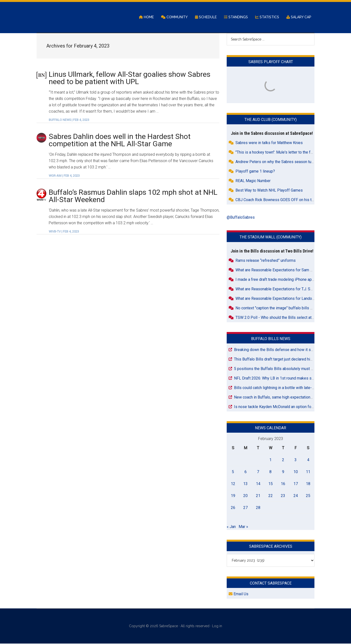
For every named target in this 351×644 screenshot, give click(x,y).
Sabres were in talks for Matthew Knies (269, 143)
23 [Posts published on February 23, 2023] (283, 496)
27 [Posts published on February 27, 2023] (245, 508)
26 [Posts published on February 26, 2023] (233, 508)
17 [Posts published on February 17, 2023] (296, 484)
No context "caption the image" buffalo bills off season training (289, 308)
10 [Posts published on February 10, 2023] (296, 472)
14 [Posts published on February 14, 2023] (258, 484)
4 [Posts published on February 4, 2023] (308, 460)
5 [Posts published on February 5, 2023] (233, 472)
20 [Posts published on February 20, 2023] (245, 496)
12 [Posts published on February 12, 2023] (233, 484)
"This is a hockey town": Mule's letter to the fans (276, 153)
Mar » (243, 527)
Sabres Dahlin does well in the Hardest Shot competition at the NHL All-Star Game (120, 140)
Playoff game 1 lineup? (255, 172)
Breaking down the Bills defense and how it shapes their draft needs (292, 350)
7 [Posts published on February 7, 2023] (258, 472)
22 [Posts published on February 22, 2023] (271, 496)
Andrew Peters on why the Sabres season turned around (283, 162)
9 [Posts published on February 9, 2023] (283, 472)
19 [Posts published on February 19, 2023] (233, 496)
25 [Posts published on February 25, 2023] (308, 496)
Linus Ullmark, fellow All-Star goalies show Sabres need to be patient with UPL (130, 78)
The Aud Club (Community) (271, 120)
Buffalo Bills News (271, 339)
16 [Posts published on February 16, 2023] (283, 484)
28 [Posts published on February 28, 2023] (258, 508)
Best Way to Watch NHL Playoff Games (269, 191)
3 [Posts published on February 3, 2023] (296, 460)
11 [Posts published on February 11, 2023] (308, 472)
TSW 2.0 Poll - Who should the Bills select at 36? (277, 318)
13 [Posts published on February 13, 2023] (245, 484)
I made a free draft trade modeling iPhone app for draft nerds (288, 280)
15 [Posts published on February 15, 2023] (271, 484)
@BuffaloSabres (241, 218)
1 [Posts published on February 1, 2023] (270, 460)
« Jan (231, 527)
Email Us (239, 594)
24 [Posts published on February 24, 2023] (296, 496)
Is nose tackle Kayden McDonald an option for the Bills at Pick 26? (291, 407)
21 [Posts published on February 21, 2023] (258, 496)
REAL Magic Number (253, 181)
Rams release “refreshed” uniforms (266, 261)
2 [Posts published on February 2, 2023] (283, 460)
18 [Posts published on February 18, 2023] (308, 484)
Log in (217, 626)
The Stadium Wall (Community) (271, 238)
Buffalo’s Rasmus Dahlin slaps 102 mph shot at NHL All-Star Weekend (133, 196)
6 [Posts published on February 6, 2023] (246, 472)
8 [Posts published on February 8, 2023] (270, 472)
